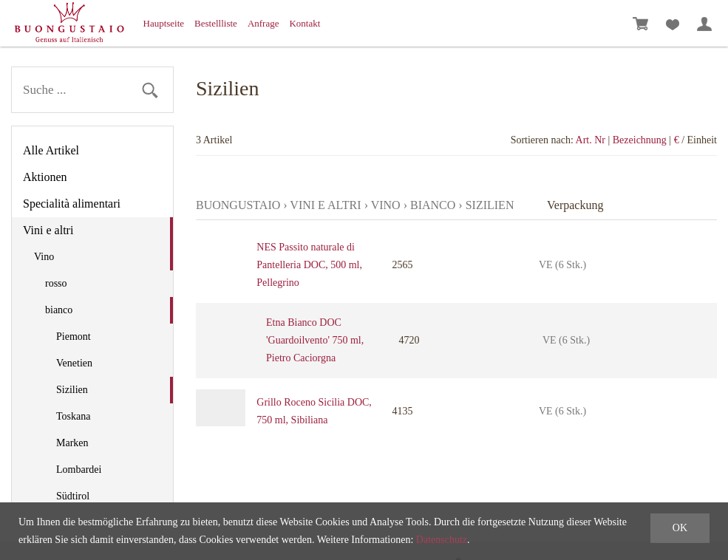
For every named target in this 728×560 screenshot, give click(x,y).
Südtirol (73, 496)
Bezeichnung (640, 140)
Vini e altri (48, 230)
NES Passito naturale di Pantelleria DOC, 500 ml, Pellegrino (309, 265)
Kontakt (305, 23)
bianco (59, 310)
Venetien (74, 363)
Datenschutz (442, 540)
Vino (44, 257)
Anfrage (263, 23)
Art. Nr (591, 140)
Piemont (74, 337)
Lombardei (79, 469)
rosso (56, 283)
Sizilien (72, 390)
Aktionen (45, 177)
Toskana (73, 416)
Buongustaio (238, 205)
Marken (72, 443)
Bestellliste (216, 23)
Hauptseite (164, 23)
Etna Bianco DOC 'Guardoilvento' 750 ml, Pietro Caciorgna (315, 340)
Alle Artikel (51, 150)
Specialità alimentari (72, 204)
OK (680, 528)
